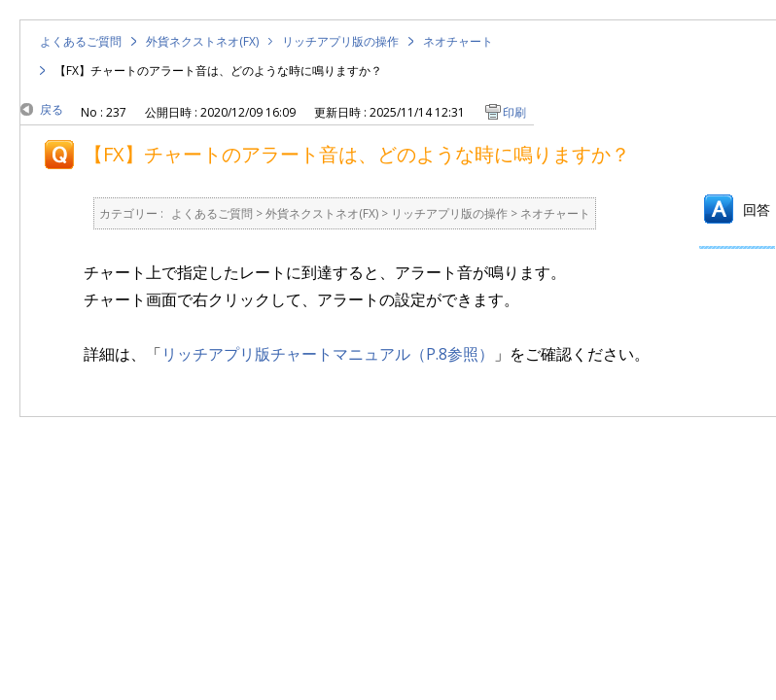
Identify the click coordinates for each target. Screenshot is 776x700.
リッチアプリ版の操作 (340, 41)
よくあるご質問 (81, 41)
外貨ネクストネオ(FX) (202, 41)
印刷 (514, 112)
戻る (52, 109)
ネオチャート (458, 41)
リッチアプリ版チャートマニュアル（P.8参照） (328, 354)
